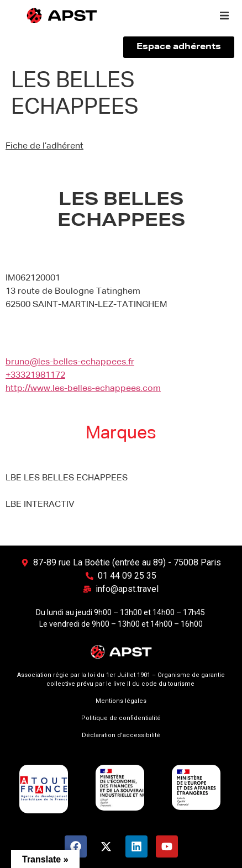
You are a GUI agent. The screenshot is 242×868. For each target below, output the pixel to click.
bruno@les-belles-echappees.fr (70, 362)
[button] (224, 15)
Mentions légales (121, 701)
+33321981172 (35, 375)
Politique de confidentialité (121, 718)
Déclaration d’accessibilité (121, 735)
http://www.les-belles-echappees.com (83, 389)
